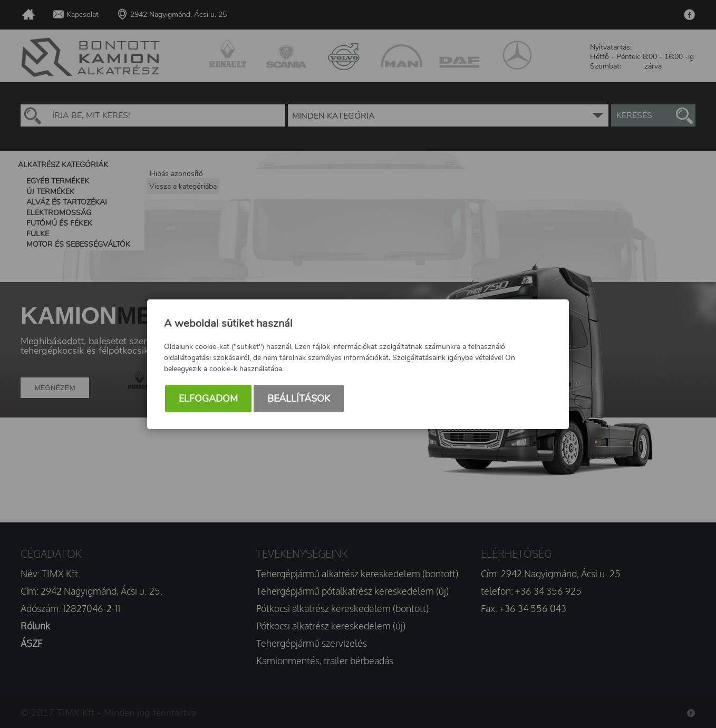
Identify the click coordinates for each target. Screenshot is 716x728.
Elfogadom (208, 399)
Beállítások (299, 399)
